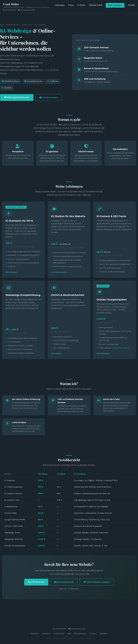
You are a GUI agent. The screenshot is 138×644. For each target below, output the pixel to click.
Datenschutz (59, 634)
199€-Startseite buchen (17, 97)
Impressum (46, 634)
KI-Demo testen (48, 97)
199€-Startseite (115, 5)
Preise (71, 5)
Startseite (35, 634)
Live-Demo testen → (60, 272)
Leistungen (60, 5)
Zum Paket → (57, 354)
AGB (69, 634)
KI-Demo (81, 5)
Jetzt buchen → (12, 272)
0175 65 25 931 (10, 10)
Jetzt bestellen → (104, 354)
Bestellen (104, 634)
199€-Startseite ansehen (97, 582)
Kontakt (131, 5)
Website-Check (96, 5)
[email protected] (120, 348)
